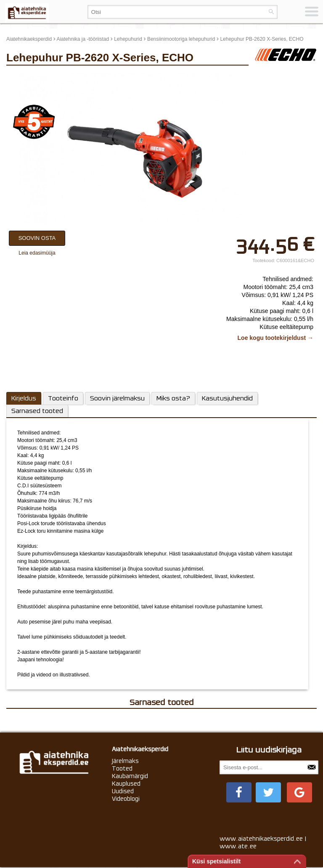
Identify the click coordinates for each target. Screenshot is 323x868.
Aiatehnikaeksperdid (29, 39)
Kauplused (126, 784)
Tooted (122, 768)
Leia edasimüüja (37, 253)
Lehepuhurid (128, 39)
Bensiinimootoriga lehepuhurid (181, 39)
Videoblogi (126, 799)
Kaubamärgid (130, 776)
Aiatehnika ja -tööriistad (83, 39)
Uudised (123, 791)
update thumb (272, 76)
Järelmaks (125, 761)
